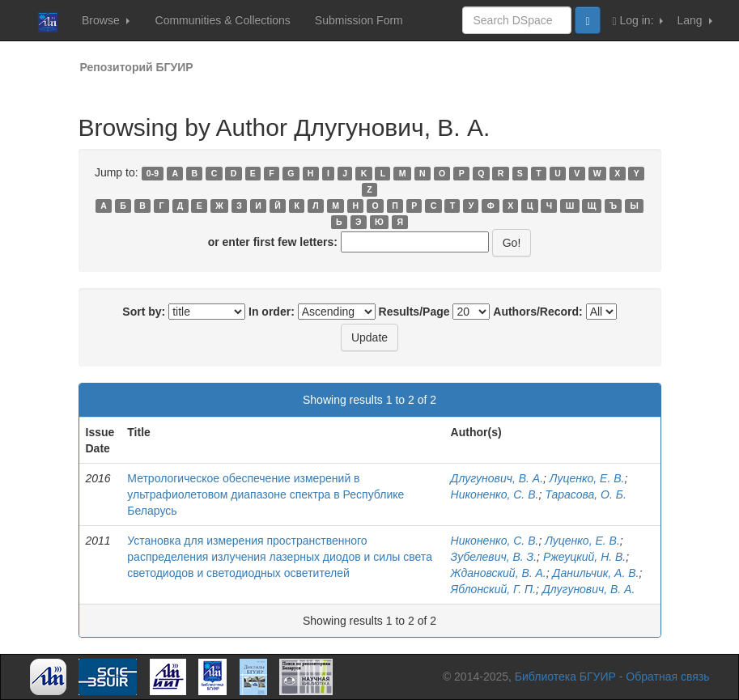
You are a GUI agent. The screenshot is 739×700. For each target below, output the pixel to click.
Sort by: (144, 312)
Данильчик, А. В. (596, 573)
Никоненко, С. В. (495, 494)
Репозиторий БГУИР (137, 67)
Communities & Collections (223, 20)
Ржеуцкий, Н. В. (584, 557)
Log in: (638, 21)
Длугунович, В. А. (497, 478)
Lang (694, 20)
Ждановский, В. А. (499, 573)
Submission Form (359, 20)
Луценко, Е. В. (587, 478)
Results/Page (414, 312)
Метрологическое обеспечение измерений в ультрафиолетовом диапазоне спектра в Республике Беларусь (265, 494)
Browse (106, 20)
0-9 (153, 173)
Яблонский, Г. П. (494, 589)
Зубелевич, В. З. (494, 557)
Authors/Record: (537, 312)
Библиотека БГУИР (565, 677)
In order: (272, 312)
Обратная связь (667, 677)
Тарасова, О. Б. (586, 494)
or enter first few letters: (273, 242)
